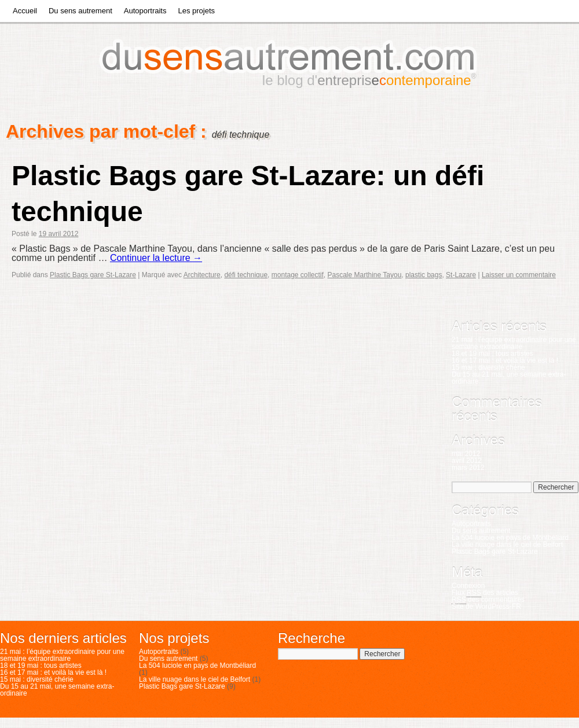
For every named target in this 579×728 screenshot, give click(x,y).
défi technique (246, 275)
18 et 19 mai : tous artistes (492, 354)
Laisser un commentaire (519, 275)
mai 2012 (466, 454)
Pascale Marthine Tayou (365, 275)
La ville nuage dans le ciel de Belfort (507, 545)
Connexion (468, 586)
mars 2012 (468, 468)
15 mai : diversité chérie (488, 367)
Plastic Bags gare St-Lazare (93, 275)
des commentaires (488, 600)
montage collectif (298, 275)
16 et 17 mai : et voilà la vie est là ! (505, 361)
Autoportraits (145, 11)
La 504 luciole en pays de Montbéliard (510, 538)
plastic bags (424, 275)
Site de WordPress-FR (486, 606)
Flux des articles (485, 593)
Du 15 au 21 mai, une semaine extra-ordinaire (509, 378)
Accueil (25, 11)
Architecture (202, 275)
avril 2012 (467, 461)
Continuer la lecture (156, 258)
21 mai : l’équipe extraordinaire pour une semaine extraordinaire (514, 343)
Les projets (196, 11)
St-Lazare (461, 275)
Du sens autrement (80, 11)
